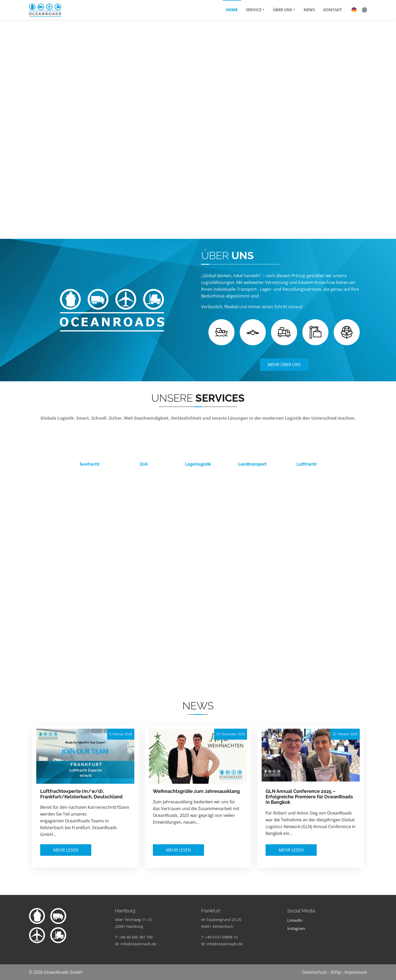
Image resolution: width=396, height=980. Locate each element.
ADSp (336, 972)
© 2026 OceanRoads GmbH (56, 972)
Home (232, 10)
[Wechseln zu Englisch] (362, 10)
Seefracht (89, 464)
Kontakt (333, 10)
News (309, 10)
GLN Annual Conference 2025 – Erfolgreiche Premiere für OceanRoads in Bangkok (309, 797)
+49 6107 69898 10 (221, 937)
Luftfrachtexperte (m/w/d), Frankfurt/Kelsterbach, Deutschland (81, 794)
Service (254, 10)
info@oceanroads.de (139, 944)
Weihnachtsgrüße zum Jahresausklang (196, 791)
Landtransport (252, 464)
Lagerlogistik (198, 464)
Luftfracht (307, 464)
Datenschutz (315, 972)
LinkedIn (295, 920)
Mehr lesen (66, 850)
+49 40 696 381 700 (136, 937)
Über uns (283, 10)
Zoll (144, 464)
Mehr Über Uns (284, 365)
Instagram (296, 928)
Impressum (356, 972)
